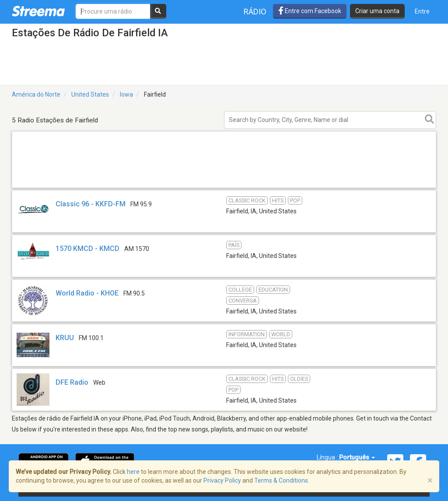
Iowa (126, 94)
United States (90, 94)
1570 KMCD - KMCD (87, 249)
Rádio (255, 12)
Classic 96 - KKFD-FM (91, 204)
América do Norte (36, 94)
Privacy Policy (222, 480)
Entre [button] (422, 11)
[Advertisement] (224, 187)
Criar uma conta (377, 11)
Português (357, 457)
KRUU (65, 338)
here (133, 472)
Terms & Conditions (281, 480)
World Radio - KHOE (87, 293)
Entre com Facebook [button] (310, 11)
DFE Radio (72, 382)
